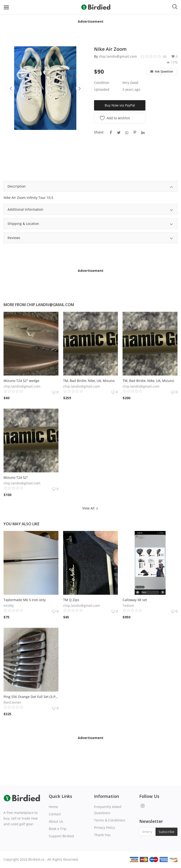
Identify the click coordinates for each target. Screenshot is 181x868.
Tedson (128, 605)
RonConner (12, 702)
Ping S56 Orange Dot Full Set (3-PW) (31, 697)
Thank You (102, 835)
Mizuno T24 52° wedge (21, 381)
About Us (56, 821)
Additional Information (90, 210)
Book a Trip (58, 829)
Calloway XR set (135, 600)
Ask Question (162, 71)
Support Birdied (61, 836)
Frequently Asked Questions (108, 810)
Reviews (90, 238)
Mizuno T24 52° (16, 477)
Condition (102, 83)
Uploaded (102, 89)
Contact (55, 814)
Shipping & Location (90, 224)
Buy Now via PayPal (120, 105)
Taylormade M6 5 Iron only (25, 600)
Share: (99, 132)
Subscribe (167, 832)
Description (90, 187)
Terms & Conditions (110, 820)
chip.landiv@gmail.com (118, 56)
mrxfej (9, 605)
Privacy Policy (105, 827)
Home (53, 807)
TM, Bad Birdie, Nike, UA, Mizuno (89, 381)
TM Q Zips (71, 600)
